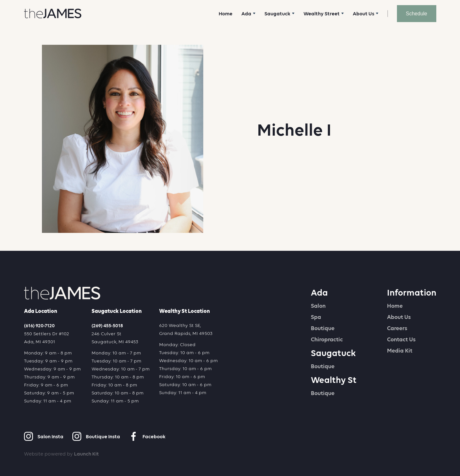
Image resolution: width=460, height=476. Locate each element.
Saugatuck (333, 353)
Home (226, 14)
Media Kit (400, 351)
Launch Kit (86, 454)
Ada (319, 292)
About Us (399, 317)
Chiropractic (327, 339)
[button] (248, 14)
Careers (397, 328)
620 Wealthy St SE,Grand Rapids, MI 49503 (186, 329)
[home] (53, 13)
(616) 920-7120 (39, 325)
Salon (318, 306)
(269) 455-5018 (107, 325)
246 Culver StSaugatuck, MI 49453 (115, 338)
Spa (316, 317)
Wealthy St (334, 380)
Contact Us (401, 339)
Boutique (323, 328)
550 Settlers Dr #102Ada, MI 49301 (47, 338)
